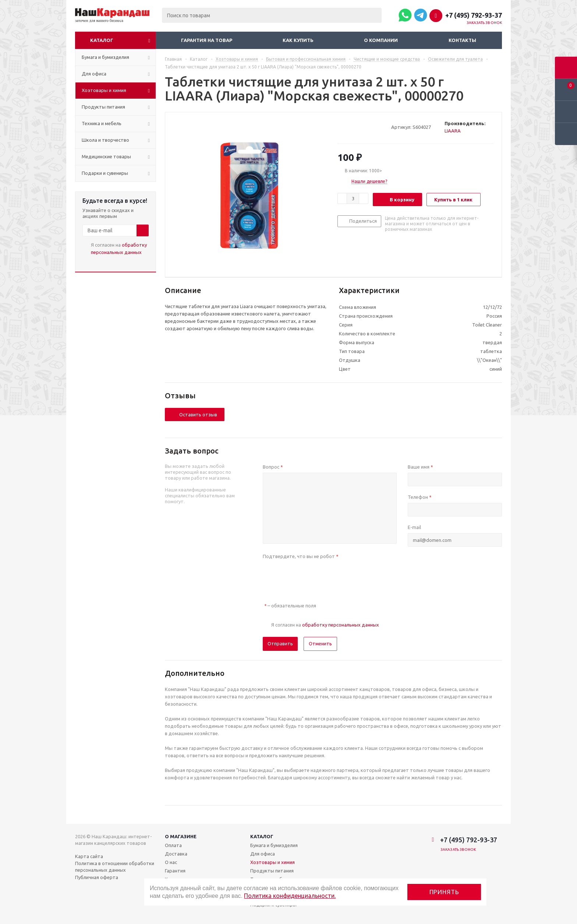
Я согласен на (119, 248)
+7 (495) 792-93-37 (474, 15)
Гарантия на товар (207, 40)
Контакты (462, 40)
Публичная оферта (97, 877)
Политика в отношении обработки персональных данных (115, 867)
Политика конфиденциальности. (290, 896)
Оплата (173, 845)
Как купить (298, 40)
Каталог (102, 40)
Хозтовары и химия (272, 862)
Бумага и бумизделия (274, 845)
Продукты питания (272, 871)
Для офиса (263, 854)
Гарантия (175, 871)
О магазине (181, 836)
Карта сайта (89, 856)
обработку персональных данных (341, 625)
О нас (171, 862)
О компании (381, 40)
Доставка (176, 854)
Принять (444, 892)
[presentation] (319, 576)
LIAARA (453, 131)
